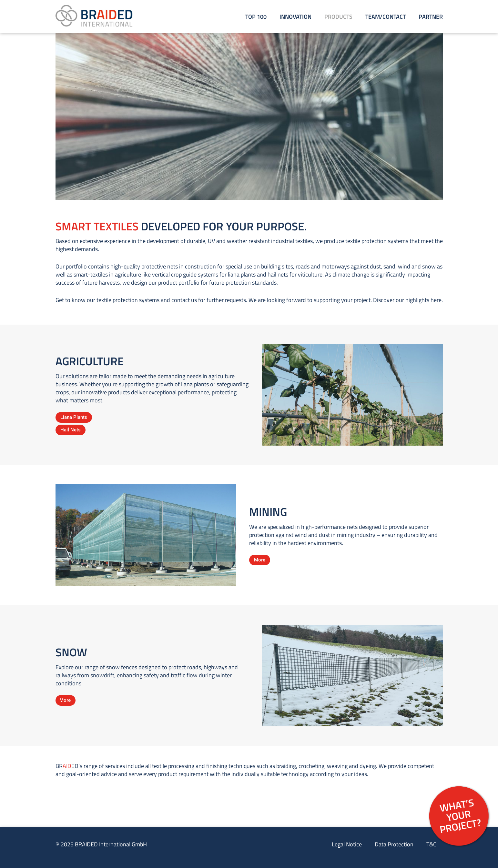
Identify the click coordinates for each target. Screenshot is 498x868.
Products (338, 17)
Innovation (295, 17)
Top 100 (256, 17)
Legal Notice (347, 844)
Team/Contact (386, 17)
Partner (431, 17)
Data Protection (394, 844)
